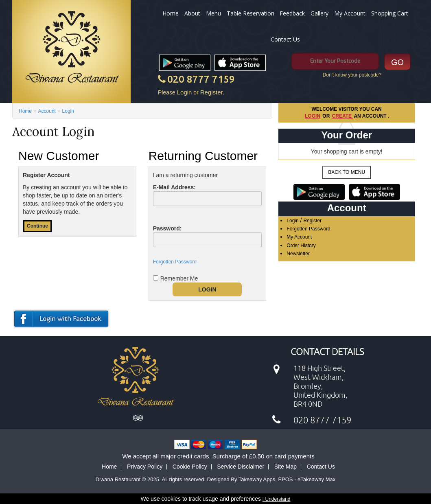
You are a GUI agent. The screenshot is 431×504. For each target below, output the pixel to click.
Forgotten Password (308, 229)
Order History (301, 245)
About (192, 13)
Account (47, 111)
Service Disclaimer (241, 467)
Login (185, 92)
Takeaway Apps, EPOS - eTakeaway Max (287, 479)
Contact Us (285, 39)
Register (212, 92)
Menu (213, 13)
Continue (37, 226)
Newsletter (298, 254)
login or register (62, 319)
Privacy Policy (145, 467)
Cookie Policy (190, 467)
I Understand (277, 499)
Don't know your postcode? (352, 75)
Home (171, 13)
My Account (350, 13)
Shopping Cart (390, 13)
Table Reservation (251, 13)
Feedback (292, 13)
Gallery (319, 13)
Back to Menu (347, 172)
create (343, 116)
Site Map (286, 467)
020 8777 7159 (201, 79)
